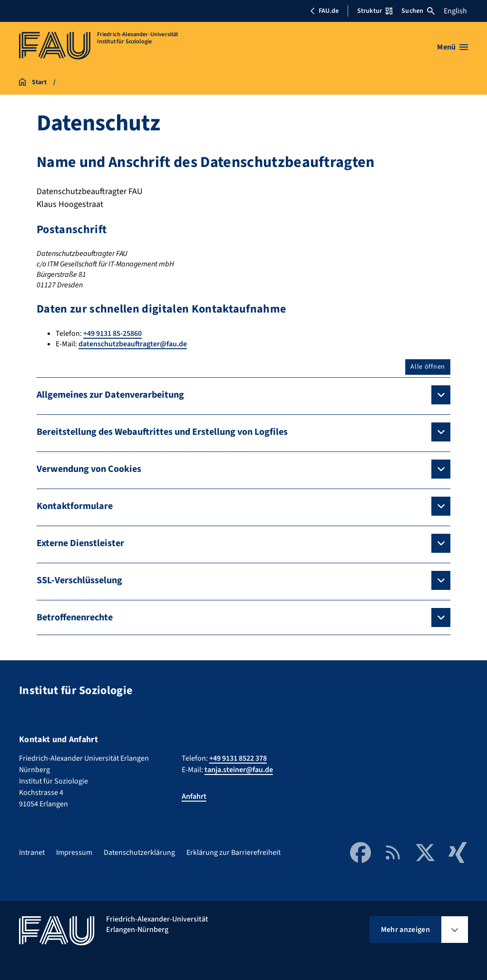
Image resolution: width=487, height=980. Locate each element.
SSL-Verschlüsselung (79, 580)
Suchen (418, 11)
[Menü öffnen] (453, 47)
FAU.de (324, 11)
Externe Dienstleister (80, 543)
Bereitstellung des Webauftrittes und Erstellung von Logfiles (162, 432)
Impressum (74, 853)
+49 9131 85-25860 (112, 333)
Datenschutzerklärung (139, 853)
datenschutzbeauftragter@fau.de (133, 344)
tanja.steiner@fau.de (239, 770)
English (455, 11)
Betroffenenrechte (75, 617)
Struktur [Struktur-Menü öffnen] (375, 11)
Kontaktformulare (75, 506)
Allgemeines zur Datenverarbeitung (110, 395)
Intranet (32, 853)
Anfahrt (194, 796)
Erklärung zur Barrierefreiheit (234, 853)
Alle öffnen (428, 367)
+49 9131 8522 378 (238, 758)
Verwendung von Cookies (89, 469)
